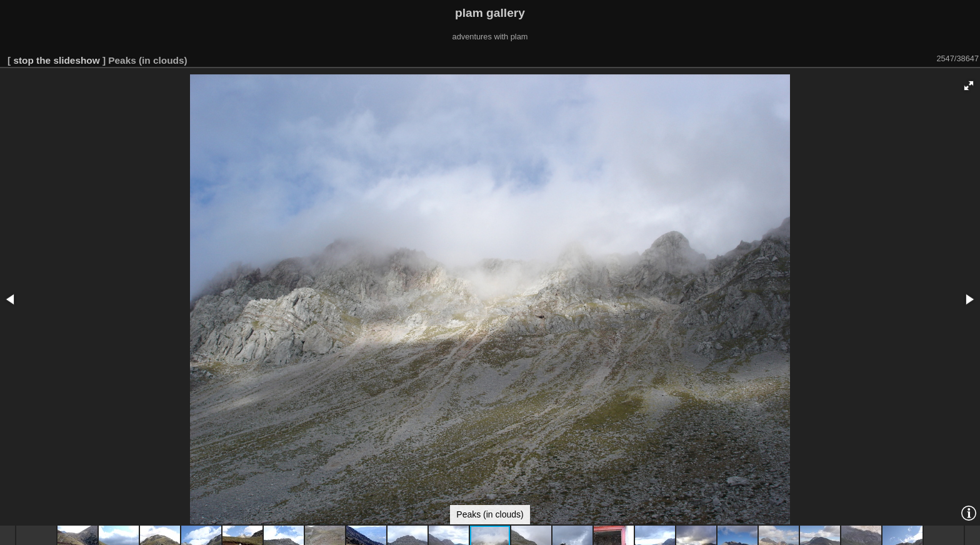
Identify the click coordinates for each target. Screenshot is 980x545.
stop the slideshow (56, 60)
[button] (969, 86)
